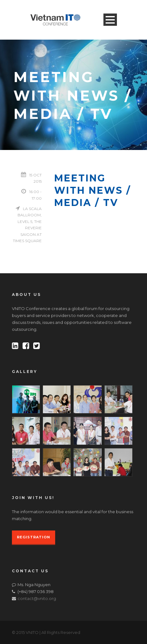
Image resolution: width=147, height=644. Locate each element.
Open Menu (110, 20)
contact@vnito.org (37, 598)
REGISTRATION (34, 537)
